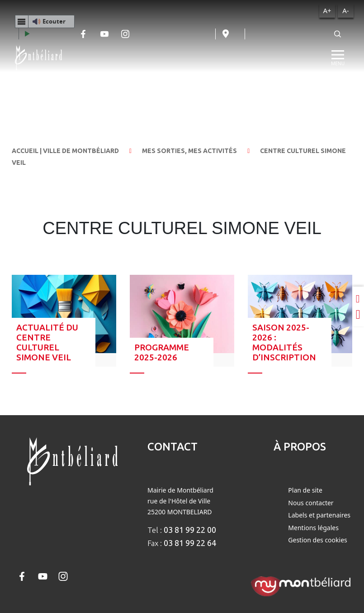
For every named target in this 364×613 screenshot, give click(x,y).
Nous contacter (311, 503)
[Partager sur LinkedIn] (358, 298)
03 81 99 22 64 (190, 543)
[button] (45, 21)
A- (345, 10)
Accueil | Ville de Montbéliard (65, 151)
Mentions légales (313, 528)
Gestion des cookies (317, 540)
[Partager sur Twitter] (358, 315)
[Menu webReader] (22, 21)
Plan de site (305, 490)
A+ (327, 10)
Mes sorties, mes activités (189, 151)
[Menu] (338, 58)
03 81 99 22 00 (190, 530)
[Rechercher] (338, 34)
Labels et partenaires (319, 515)
